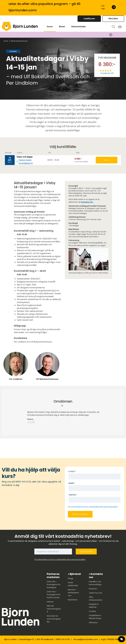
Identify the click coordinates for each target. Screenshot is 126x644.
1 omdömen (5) (107, 73)
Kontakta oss (96, 576)
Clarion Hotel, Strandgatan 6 (26, 162)
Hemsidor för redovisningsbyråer (54, 619)
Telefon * (73, 495)
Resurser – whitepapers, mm (73, 593)
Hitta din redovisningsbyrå (54, 609)
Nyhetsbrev (73, 600)
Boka (106, 160)
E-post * (72, 472)
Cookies (92, 611)
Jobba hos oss (95, 593)
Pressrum (93, 589)
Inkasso (50, 602)
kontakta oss (87, 202)
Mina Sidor (113, 19)
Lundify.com (89, 19)
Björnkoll (75, 574)
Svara (30, 419)
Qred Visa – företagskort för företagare (54, 585)
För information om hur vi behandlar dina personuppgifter (93, 507)
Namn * (72, 483)
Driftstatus (93, 623)
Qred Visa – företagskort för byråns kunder (54, 595)
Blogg (70, 578)
